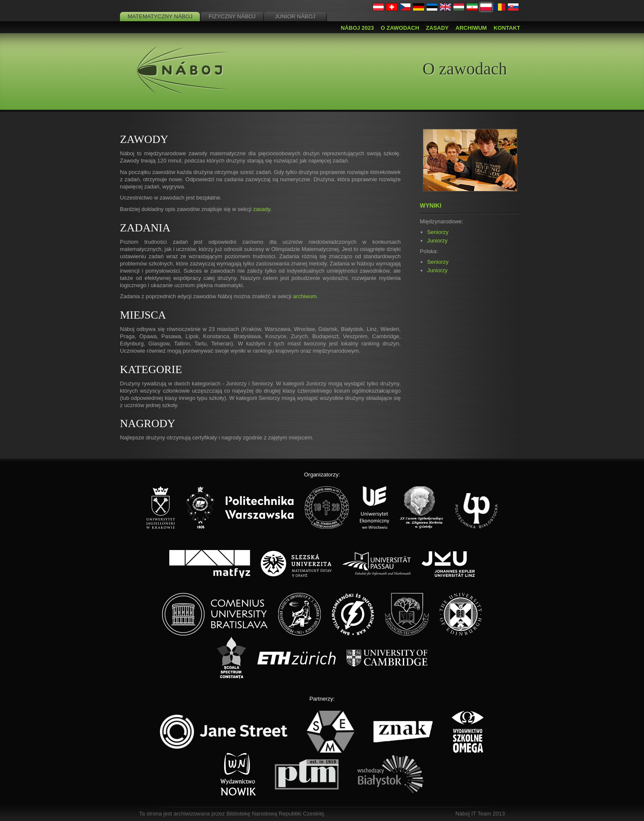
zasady (262, 209)
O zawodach (400, 28)
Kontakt (507, 28)
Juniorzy (437, 241)
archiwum (305, 296)
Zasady (437, 28)
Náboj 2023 (357, 28)
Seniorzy (438, 232)
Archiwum (471, 28)
